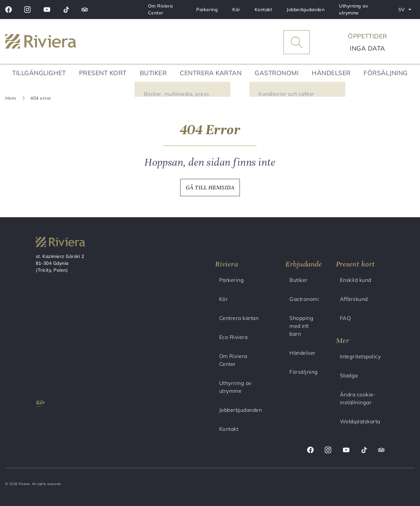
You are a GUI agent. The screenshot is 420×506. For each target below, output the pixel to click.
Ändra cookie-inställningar (358, 398)
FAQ (345, 318)
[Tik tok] (66, 10)
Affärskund (354, 299)
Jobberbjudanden (305, 10)
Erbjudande (304, 264)
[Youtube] (47, 10)
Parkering (207, 10)
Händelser (331, 73)
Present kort (103, 73)
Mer (343, 340)
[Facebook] (9, 10)
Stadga (349, 375)
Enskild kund (356, 280)
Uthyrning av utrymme (353, 9)
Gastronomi (277, 73)
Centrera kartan (211, 73)
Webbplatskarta (360, 421)
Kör (236, 10)
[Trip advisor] (85, 10)
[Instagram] (27, 10)
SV (406, 11)
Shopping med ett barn (301, 326)
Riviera (227, 264)
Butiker (153, 73)
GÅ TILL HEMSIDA (210, 187)
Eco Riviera (233, 337)
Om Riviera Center (160, 9)
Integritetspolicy (360, 356)
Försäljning (386, 73)
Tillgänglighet (39, 73)
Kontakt (263, 10)
